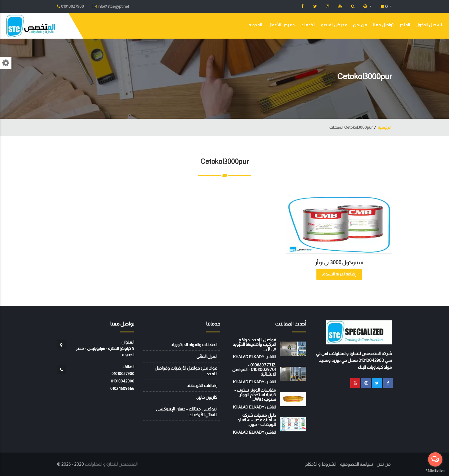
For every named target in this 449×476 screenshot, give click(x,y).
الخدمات (308, 25)
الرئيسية (384, 127)
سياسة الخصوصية (356, 464)
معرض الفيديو (334, 25)
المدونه (255, 25)
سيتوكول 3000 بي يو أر (339, 263)
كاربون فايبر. (207, 397)
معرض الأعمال (281, 25)
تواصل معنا (383, 25)
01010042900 (123, 381)
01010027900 (123, 374)
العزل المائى (207, 356)
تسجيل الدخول (429, 25)
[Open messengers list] (435, 459)
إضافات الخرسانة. (202, 385)
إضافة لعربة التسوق (339, 274)
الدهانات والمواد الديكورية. (194, 345)
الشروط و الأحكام (321, 464)
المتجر (404, 25)
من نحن (360, 25)
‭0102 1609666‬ (122, 388)
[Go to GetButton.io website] (435, 470)
